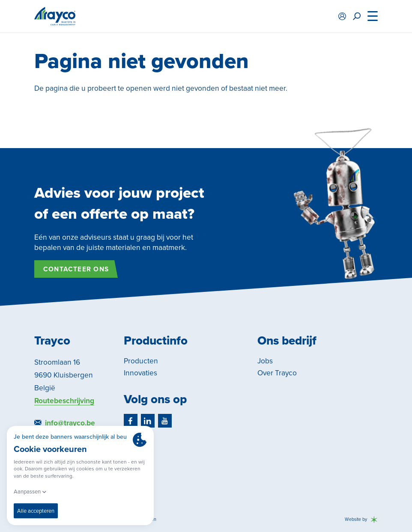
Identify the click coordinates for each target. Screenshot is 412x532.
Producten (141, 361)
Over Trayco (277, 373)
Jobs (265, 361)
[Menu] (373, 16)
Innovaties (140, 373)
